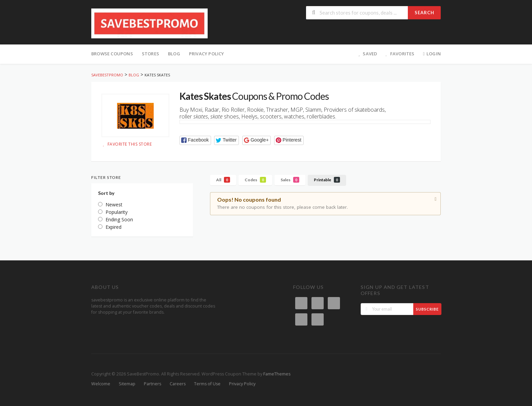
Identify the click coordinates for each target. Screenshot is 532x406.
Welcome (101, 384)
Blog (174, 54)
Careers (178, 384)
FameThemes (277, 374)
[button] (195, 140)
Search (424, 13)
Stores (150, 54)
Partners (153, 384)
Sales (290, 180)
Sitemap (127, 384)
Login (431, 54)
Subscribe (427, 309)
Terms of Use (207, 384)
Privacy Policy (207, 54)
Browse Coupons (112, 54)
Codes (255, 180)
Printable (327, 180)
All (223, 180)
